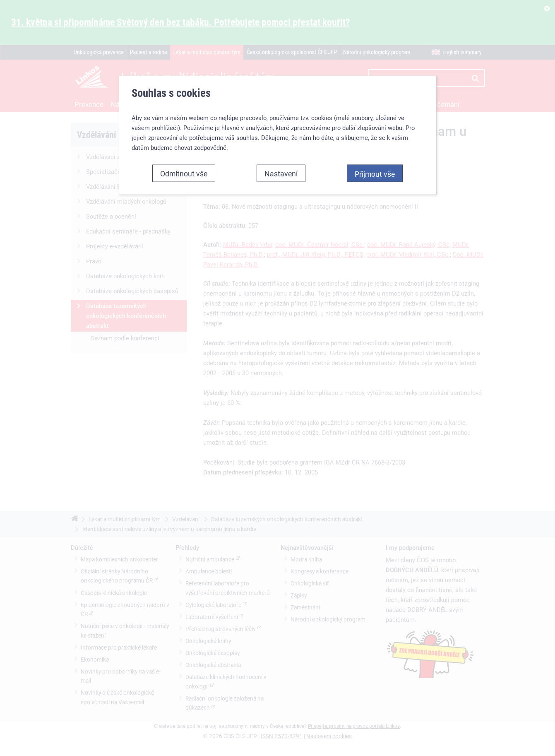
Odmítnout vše (184, 173)
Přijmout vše (375, 174)
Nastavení (281, 173)
